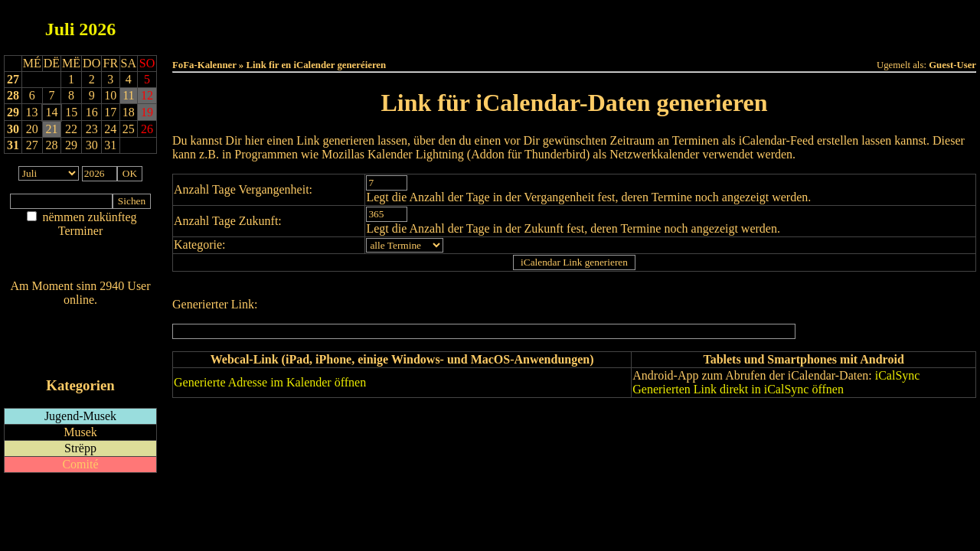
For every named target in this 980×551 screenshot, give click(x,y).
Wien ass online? (80, 315)
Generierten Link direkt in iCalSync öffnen (738, 389)
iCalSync (898, 375)
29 (13, 112)
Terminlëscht (746, 24)
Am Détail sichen (81, 246)
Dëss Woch (489, 24)
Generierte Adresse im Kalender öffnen (270, 382)
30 (13, 129)
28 (13, 95)
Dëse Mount (574, 24)
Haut (403, 24)
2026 (97, 29)
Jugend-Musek (80, 416)
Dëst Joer (660, 24)
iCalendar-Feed (80, 356)
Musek (80, 432)
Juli (60, 29)
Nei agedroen (80, 261)
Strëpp (80, 448)
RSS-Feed (81, 342)
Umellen (574, 39)
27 (13, 79)
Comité (80, 464)
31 (13, 145)
